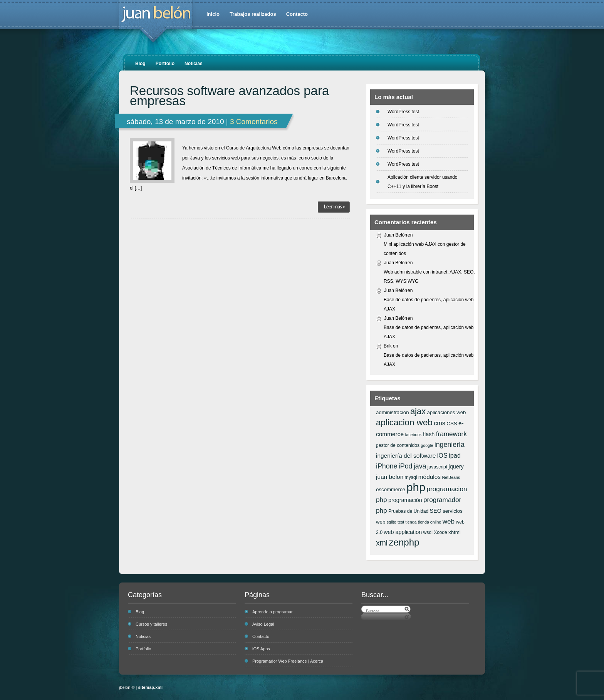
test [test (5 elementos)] (401, 522)
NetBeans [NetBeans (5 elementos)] (451, 477)
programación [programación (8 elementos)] (405, 500)
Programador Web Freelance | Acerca (288, 661)
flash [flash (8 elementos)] (429, 434)
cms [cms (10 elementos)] (440, 423)
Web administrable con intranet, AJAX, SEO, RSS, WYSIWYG (429, 277)
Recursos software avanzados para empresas (229, 96)
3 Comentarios (254, 122)
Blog (140, 64)
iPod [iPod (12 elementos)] (406, 466)
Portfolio (165, 64)
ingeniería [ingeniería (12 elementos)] (450, 445)
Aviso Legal (263, 624)
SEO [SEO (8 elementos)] (436, 511)
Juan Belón (396, 235)
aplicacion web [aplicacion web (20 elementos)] (404, 422)
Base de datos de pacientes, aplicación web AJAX (429, 304)
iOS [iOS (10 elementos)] (442, 455)
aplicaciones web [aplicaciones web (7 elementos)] (446, 412)
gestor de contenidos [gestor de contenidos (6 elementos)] (398, 445)
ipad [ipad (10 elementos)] (455, 455)
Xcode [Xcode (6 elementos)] (440, 532)
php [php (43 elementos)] (416, 487)
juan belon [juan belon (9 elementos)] (390, 477)
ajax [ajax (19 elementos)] (418, 411)
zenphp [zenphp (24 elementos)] (404, 542)
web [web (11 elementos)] (449, 521)
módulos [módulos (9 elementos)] (430, 477)
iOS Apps (261, 649)
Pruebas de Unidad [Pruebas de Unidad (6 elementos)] (408, 511)
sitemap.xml (151, 687)
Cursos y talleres (151, 624)
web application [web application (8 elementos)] (403, 532)
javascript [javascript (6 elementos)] (437, 467)
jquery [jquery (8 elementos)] (456, 467)
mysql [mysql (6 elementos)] (411, 477)
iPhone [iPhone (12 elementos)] (387, 466)
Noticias (194, 64)
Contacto (297, 14)
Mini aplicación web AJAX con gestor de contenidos (425, 249)
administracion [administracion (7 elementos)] (393, 412)
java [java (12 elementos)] (420, 466)
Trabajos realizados (253, 14)
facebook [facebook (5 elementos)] (413, 435)
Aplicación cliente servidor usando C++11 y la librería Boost (422, 182)
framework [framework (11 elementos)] (451, 434)
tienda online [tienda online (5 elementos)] (430, 522)
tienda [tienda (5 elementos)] (411, 522)
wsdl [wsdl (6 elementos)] (428, 532)
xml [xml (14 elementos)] (382, 543)
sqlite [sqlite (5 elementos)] (392, 522)
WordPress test (403, 112)
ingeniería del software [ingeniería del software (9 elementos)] (406, 456)
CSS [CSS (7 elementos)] (452, 424)
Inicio (213, 14)
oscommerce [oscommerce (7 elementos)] (391, 489)
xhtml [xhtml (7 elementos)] (455, 532)
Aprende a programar (273, 612)
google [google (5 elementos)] (427, 445)
